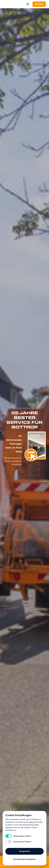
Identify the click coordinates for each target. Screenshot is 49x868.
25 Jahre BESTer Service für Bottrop (24, 420)
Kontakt (39, 4)
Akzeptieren (24, 851)
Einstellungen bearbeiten (24, 859)
